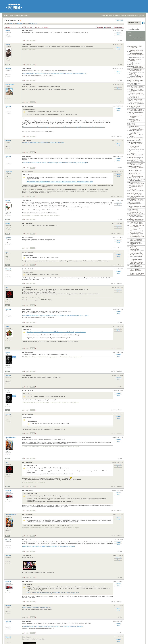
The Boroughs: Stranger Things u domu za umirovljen (136, 116)
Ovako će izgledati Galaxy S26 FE (137, 113)
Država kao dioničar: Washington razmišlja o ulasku (136, 243)
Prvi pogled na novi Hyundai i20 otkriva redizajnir (137, 207)
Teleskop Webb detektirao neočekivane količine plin (137, 220)
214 (31, 27)
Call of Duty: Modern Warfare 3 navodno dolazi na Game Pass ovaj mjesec (43, 143)
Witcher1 (8, 69)
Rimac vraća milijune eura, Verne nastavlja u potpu (137, 138)
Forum (12, 15)
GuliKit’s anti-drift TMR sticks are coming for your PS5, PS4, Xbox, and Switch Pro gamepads (49, 546)
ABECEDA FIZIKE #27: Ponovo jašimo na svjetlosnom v (136, 132)
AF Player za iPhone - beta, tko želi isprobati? (137, 226)
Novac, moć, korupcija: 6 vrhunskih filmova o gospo (137, 161)
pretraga (142, 15)
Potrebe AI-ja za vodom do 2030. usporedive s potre (137, 67)
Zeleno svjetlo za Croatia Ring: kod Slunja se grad (137, 186)
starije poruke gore (119, 27)
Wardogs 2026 (134, 169)
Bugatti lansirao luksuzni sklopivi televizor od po (136, 263)
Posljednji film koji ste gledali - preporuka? (136, 63)
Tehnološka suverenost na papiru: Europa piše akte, (137, 93)
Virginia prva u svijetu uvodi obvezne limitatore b (137, 237)
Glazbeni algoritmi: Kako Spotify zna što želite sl (136, 53)
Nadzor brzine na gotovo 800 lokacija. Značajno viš (137, 129)
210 (19, 27)
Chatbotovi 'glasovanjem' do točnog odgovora (137, 249)
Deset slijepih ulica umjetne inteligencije (137, 197)
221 (39, 27)
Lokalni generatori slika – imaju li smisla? (137, 78)
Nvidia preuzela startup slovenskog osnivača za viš (137, 110)
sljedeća (46, 27)
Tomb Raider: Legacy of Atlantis (136, 204)
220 (36, 27)
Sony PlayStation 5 (135, 178)
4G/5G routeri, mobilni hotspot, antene (136, 47)
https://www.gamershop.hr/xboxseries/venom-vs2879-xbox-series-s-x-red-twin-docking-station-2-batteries (56, 332)
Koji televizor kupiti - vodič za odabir (137, 155)
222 (42, 27)
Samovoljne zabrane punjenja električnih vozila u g (137, 217)
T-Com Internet (134, 209)
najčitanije (123, 15)
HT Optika (133, 258)
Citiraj (118, 35)
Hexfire (8, 352)
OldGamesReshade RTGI (137, 214)
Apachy (8, 45)
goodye (8, 201)
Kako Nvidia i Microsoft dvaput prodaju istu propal (137, 90)
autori (137, 15)
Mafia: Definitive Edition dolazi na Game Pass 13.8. (37, 608)
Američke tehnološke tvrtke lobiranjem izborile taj (137, 70)
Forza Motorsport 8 (135, 202)
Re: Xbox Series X (28, 30)
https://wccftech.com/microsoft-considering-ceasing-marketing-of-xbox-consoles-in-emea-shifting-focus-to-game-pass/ (55, 163)
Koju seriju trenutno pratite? (137, 58)
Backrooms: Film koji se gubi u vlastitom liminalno (137, 223)
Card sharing (133, 65)
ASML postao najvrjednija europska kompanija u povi (137, 158)
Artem (7, 326)
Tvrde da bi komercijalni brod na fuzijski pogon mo (137, 101)
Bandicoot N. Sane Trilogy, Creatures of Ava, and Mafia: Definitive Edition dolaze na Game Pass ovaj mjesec (53, 626)
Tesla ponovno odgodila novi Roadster (136, 229)
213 (28, 27)
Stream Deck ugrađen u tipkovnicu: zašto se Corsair (137, 183)
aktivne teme (116, 15)
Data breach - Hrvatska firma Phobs (136, 189)
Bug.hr (6, 15)
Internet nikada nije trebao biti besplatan (137, 55)
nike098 (8, 30)
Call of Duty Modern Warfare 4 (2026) (135, 107)
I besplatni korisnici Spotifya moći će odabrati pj (137, 191)
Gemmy (8, 223)
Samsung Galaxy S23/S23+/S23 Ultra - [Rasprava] (136, 120)
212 (25, 27)
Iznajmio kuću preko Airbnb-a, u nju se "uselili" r (137, 95)
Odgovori (118, 33)
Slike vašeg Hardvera (136, 141)
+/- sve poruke (99, 27)
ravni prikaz (108, 27)
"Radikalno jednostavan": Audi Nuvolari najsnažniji (137, 254)
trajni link (120, 41)
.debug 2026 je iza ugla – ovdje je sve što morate (137, 143)
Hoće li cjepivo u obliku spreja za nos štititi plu (136, 240)
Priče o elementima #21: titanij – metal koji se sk (136, 234)
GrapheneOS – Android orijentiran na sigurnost (136, 260)
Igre (17, 15)
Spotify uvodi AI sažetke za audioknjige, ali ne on (137, 212)
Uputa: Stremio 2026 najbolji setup (135, 84)
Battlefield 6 (133, 125)
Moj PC (8, 65)
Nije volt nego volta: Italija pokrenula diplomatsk (137, 231)
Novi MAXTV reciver (135, 173)
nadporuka (119, 136)
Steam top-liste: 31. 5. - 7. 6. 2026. (137, 136)
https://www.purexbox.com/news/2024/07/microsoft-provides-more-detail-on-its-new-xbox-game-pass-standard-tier (54, 74)
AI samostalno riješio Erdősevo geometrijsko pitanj (136, 267)
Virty (7, 287)
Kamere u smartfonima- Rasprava (136, 153)
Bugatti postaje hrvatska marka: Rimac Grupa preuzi (137, 87)
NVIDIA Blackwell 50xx (136, 99)
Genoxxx (8, 490)
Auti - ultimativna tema (136, 256)
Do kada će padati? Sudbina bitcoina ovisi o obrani (136, 271)
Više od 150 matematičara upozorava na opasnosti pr (137, 104)
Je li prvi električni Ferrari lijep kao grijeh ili (137, 81)
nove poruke (131, 15)
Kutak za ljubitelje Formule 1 (137, 150)
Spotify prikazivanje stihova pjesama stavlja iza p (137, 251)
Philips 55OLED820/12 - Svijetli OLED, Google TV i (137, 200)
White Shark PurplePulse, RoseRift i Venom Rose (137, 164)
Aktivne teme (132, 43)
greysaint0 (9, 172)
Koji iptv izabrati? (135, 126)
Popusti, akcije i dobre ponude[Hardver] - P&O (136, 194)
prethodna (7, 27)
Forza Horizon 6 (134, 246)
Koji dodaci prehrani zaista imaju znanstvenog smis (137, 50)
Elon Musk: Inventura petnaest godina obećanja (137, 167)
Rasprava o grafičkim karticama (136, 60)
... (17, 27)
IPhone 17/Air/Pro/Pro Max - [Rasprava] (137, 73)
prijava (103, 15)
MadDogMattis (10, 84)
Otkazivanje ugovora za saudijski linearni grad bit (137, 76)
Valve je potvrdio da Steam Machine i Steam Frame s (137, 274)
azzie (7, 252)
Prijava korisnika (133, 29)
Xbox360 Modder (11, 437)
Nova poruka (119, 20)
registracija (109, 15)
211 (22, 27)
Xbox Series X (27, 45)
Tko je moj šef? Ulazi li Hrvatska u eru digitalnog (137, 176)
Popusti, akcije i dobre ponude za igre (136, 171)
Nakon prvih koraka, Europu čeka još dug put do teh (137, 180)
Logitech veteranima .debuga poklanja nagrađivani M (135, 146)
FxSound (132, 123)
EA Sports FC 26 (134, 98)
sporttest (8, 238)
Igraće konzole (24, 15)
